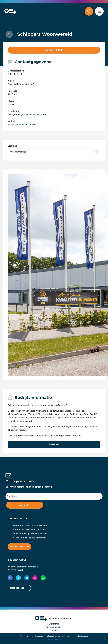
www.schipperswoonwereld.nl (22, 125)
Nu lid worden (19, 547)
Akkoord (50, 640)
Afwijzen (58, 640)
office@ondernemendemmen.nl (23, 567)
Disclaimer (54, 624)
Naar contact (19, 588)
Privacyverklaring (54, 627)
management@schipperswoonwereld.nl (27, 114)
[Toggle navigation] (99, 11)
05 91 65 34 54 (15, 570)
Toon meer (54, 444)
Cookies (54, 630)
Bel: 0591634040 (54, 50)
